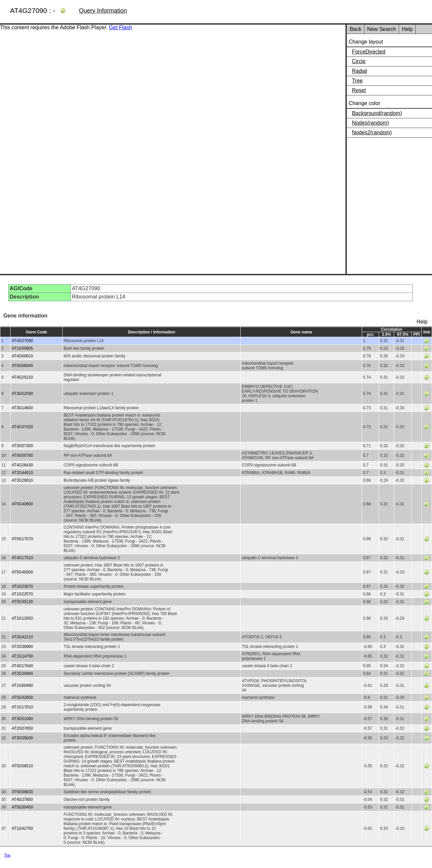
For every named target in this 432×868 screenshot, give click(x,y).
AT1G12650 (22, 618)
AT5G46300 (22, 572)
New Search (382, 29)
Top (7, 855)
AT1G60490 (22, 685)
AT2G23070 (22, 586)
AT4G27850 (22, 800)
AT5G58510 (22, 766)
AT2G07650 (22, 728)
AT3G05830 (22, 738)
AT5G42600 (22, 697)
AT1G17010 (22, 707)
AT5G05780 (22, 455)
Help (407, 29)
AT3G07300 (22, 446)
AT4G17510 (22, 558)
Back (355, 29)
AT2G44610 (22, 473)
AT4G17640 (22, 666)
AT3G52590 (22, 394)
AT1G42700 (22, 828)
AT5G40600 (22, 504)
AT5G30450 (22, 807)
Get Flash (120, 27)
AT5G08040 (22, 366)
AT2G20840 (22, 674)
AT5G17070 (22, 539)
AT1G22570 (22, 594)
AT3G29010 (22, 480)
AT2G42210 (22, 637)
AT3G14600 (22, 408)
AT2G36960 (22, 647)
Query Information (103, 11)
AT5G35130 (22, 602)
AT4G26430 (22, 465)
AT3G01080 (22, 719)
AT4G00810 (22, 356)
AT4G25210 (22, 377)
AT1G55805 (22, 348)
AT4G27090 (22, 341)
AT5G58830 (22, 792)
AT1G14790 (22, 656)
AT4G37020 (22, 427)
